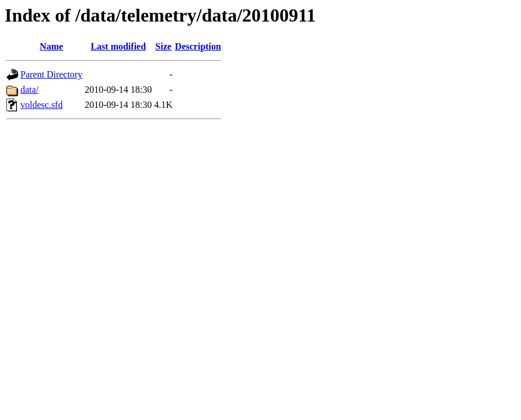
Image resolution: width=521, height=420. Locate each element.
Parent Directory (51, 74)
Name (51, 46)
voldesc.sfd (41, 105)
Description (198, 46)
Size (163, 46)
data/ (29, 90)
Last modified (118, 46)
